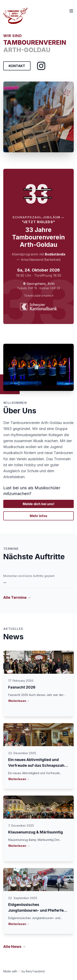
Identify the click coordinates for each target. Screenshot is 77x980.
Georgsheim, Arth (41, 284)
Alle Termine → (17, 597)
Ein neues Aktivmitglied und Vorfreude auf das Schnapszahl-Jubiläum (38, 765)
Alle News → (15, 947)
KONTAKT (17, 66)
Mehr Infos (38, 516)
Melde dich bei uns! (38, 504)
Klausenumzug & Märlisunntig (36, 832)
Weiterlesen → (19, 701)
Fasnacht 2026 (22, 687)
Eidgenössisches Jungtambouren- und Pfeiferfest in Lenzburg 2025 (38, 910)
